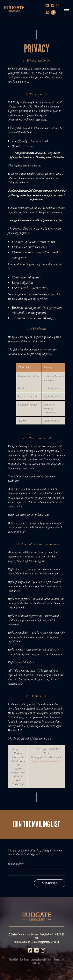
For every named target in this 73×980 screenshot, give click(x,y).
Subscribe (50, 883)
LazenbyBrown (37, 959)
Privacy (49, 959)
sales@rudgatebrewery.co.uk (46, 942)
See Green (25, 959)
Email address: (16, 864)
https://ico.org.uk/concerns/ (47, 761)
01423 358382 (24, 942)
